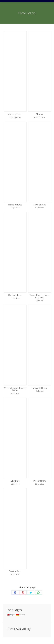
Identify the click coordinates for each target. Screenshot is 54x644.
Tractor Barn (15, 571)
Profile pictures (15, 205)
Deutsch (21, 615)
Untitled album (15, 295)
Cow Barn (15, 481)
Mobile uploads (15, 114)
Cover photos (39, 205)
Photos (39, 114)
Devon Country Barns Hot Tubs (39, 296)
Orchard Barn (39, 481)
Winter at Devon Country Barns (15, 389)
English (11, 615)
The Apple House (39, 388)
